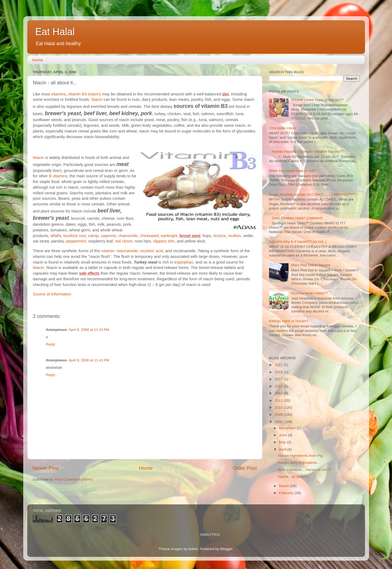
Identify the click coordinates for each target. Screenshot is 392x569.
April (283, 449)
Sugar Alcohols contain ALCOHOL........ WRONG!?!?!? (313, 194)
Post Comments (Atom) (74, 479)
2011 (279, 400)
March (285, 486)
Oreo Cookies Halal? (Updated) (297, 218)
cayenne (108, 236)
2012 (279, 393)
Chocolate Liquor (283, 128)
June (284, 435)
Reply (51, 344)
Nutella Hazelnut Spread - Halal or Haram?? (307, 152)
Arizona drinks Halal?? (309, 293)
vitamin (108, 251)
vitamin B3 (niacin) (85, 94)
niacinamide (127, 251)
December (288, 428)
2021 (279, 365)
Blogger (226, 549)
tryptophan (184, 262)
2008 (279, 422)
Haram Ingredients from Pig (300, 456)
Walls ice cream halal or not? (292, 171)
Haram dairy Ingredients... (299, 463)
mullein (234, 236)
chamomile (128, 236)
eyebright (169, 236)
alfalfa (56, 236)
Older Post (245, 468)
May (283, 442)
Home (38, 60)
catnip (93, 236)
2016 (279, 386)
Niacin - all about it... (294, 477)
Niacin (97, 99)
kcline (193, 549)
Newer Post (46, 468)
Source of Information (52, 294)
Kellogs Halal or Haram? (289, 321)
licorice (220, 236)
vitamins (58, 94)
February (287, 493)
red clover (124, 241)
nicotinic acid (151, 251)
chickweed (149, 236)
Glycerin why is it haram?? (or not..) (298, 242)
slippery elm (164, 241)
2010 (279, 407)
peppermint (76, 241)
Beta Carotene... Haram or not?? (304, 470)
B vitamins (58, 176)
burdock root (75, 236)
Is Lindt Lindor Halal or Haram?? (317, 100)
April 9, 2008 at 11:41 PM (89, 330)
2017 (279, 379)
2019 (279, 372)
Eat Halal (55, 32)
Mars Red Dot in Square (311, 265)
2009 (279, 415)
